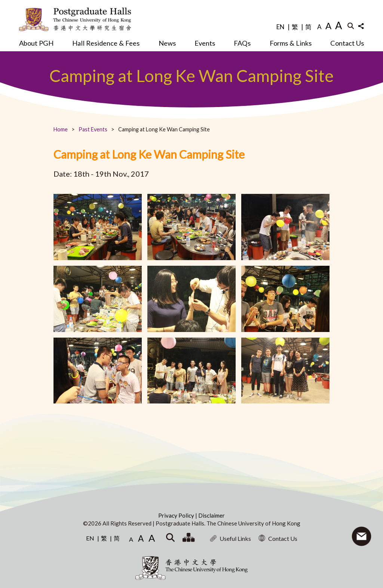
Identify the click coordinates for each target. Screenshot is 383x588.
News (167, 43)
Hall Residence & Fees (106, 43)
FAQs (242, 43)
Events (205, 43)
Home (61, 129)
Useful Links (230, 538)
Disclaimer (212, 515)
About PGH (36, 43)
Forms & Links (291, 43)
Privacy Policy (177, 515)
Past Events (93, 129)
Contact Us (347, 43)
